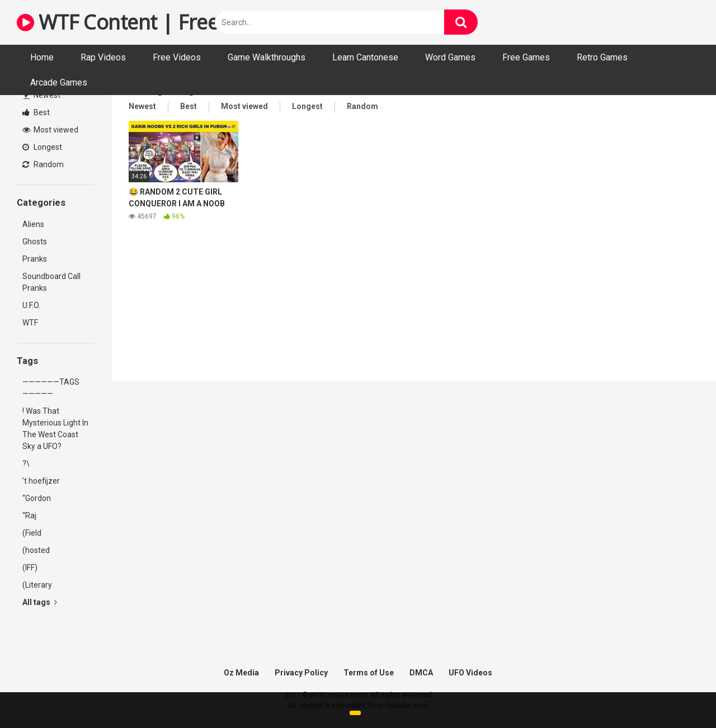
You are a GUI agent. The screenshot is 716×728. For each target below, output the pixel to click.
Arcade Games (59, 82)
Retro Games (602, 57)
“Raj (29, 516)
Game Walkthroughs (267, 57)
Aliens (33, 224)
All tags (40, 602)
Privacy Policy (301, 673)
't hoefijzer (41, 481)
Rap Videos (103, 57)
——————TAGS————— (51, 388)
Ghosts (35, 242)
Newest (42, 95)
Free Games (526, 57)
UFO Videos (470, 673)
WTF (30, 323)
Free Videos (177, 57)
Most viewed (50, 130)
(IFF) (30, 568)
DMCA (421, 673)
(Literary (37, 585)
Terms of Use (369, 673)
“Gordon (37, 498)
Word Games (450, 57)
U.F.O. (31, 305)
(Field (32, 533)
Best (36, 112)
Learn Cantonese (365, 57)
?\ (26, 464)
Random (43, 164)
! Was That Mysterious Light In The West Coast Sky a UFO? (55, 429)
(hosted (36, 550)
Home (42, 57)
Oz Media (241, 673)
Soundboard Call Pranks (51, 282)
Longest (42, 147)
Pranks (35, 259)
